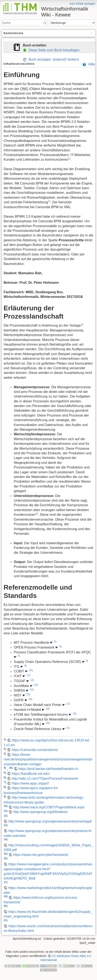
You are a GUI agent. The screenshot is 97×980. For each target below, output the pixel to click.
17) (68, 704)
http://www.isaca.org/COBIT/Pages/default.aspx (49, 807)
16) (30, 699)
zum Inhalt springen (82, 4)
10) (31, 670)
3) (82, 324)
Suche (45, 23)
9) (26, 666)
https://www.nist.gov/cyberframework (41, 855)
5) (55, 641)
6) (60, 646)
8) (87, 661)
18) (48, 709)
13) (36, 685)
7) (19, 656)
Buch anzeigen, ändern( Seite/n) (51, 59)
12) (32, 680)
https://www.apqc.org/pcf (30, 783)
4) (37, 514)
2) (49, 201)
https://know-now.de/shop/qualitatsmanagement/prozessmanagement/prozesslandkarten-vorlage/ (48, 759)
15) (28, 694)
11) (28, 675)
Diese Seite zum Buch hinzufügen (51, 50)
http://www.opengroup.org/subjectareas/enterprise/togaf (50, 821)
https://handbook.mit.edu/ (31, 774)
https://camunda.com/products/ (35, 750)
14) (32, 689)
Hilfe (89, 64)
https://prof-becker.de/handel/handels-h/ (48, 769)
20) (48, 723)
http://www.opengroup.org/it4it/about (40, 812)
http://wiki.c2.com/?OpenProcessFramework (45, 778)
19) (75, 713)
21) (68, 728)
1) (69, 158)
